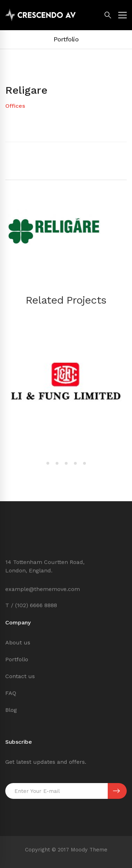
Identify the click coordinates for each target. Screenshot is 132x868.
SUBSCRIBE (116, 791)
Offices (15, 106)
